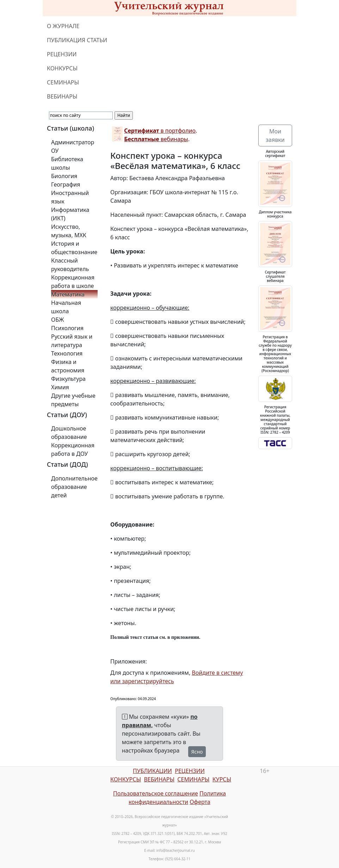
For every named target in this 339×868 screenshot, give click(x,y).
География (66, 184)
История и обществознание (74, 248)
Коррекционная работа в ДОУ (73, 449)
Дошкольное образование (69, 433)
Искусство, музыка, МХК (69, 231)
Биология (64, 176)
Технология (67, 353)
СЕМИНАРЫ (63, 82)
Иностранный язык (70, 197)
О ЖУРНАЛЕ (63, 26)
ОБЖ (57, 320)
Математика (68, 294)
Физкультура (68, 379)
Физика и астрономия (68, 366)
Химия (60, 387)
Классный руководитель (70, 265)
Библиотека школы (67, 163)
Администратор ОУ (73, 146)
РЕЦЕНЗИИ (62, 54)
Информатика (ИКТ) (70, 214)
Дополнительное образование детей (74, 487)
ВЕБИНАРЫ (62, 96)
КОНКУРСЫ (62, 68)
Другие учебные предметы (73, 400)
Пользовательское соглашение (156, 793)
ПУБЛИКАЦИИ (152, 771)
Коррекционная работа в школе (73, 282)
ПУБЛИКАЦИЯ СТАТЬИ (77, 40)
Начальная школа (66, 307)
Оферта (200, 802)
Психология (67, 328)
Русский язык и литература (72, 341)
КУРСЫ (222, 779)
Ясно (197, 752)
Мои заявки (275, 136)
